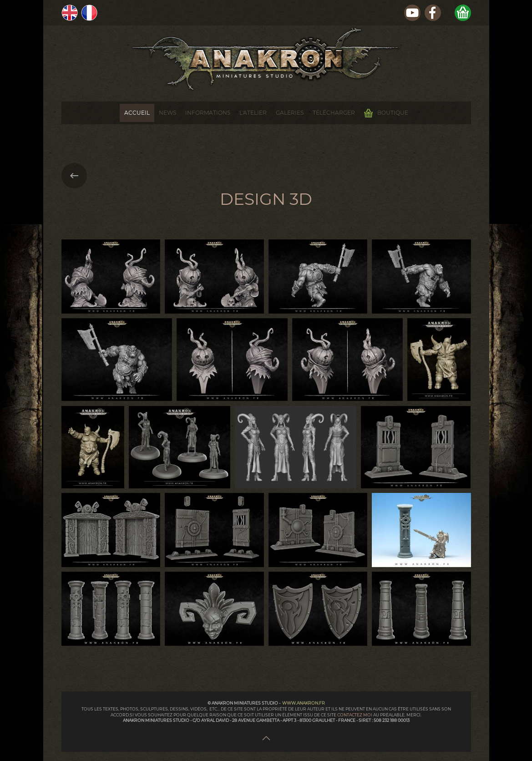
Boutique (386, 113)
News (167, 113)
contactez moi (355, 715)
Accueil (137, 113)
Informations (208, 113)
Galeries (290, 113)
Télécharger (334, 113)
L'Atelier (253, 113)
